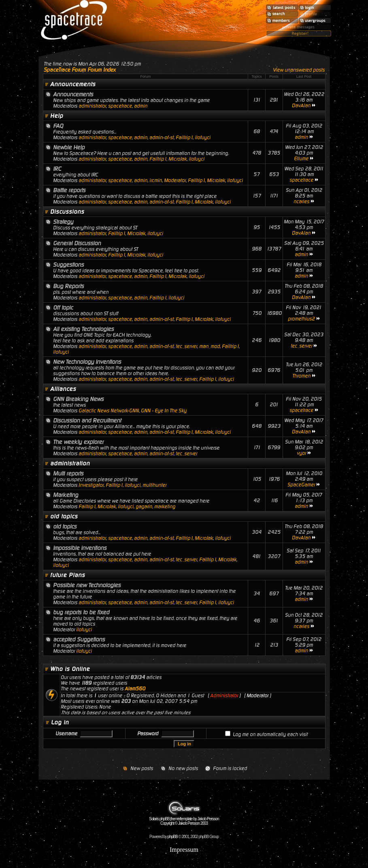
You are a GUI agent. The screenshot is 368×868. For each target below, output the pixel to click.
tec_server (186, 346)
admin (141, 106)
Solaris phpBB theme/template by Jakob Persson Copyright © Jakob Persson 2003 (184, 819)
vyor (301, 453)
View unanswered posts (299, 70)
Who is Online (70, 669)
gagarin (144, 507)
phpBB (173, 837)
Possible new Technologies (87, 585)
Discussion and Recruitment (87, 420)
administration (70, 463)
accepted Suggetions (79, 639)
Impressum (184, 850)
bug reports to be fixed (81, 612)
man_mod (210, 346)
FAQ (58, 126)
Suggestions (68, 265)
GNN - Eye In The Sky (164, 411)
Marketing (66, 495)
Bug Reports (68, 286)
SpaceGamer (301, 485)
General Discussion (77, 243)
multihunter (154, 485)
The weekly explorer (78, 442)
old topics (64, 516)
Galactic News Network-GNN (109, 411)
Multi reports (68, 473)
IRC (57, 169)
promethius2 (301, 319)
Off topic (63, 308)
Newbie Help (69, 147)
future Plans (68, 575)
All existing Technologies (83, 329)
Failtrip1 (184, 138)
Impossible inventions (80, 548)
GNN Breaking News (78, 399)
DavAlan (301, 106)
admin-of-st (162, 138)
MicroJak (178, 159)
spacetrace (120, 106)
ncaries (301, 202)
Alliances (63, 389)
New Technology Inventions (87, 362)
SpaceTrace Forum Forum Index (80, 70)
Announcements (73, 84)
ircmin (156, 180)
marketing (165, 507)
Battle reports (69, 190)
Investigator (91, 485)
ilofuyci (203, 138)
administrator (92, 106)
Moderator (175, 180)
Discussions (67, 212)
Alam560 (135, 689)
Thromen (301, 376)
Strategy (63, 222)
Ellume (301, 159)
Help (57, 116)
